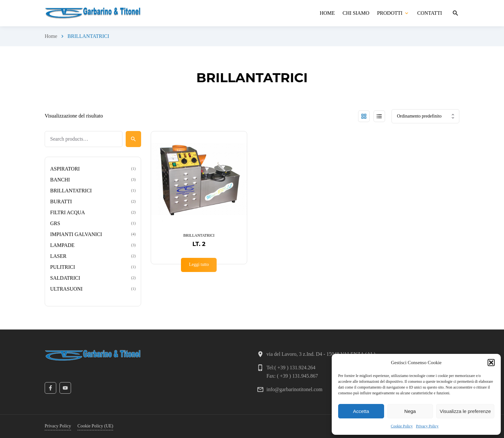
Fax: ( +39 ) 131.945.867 (292, 376)
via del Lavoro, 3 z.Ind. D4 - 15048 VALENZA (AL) (321, 354)
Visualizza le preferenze (465, 411)
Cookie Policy (402, 426)
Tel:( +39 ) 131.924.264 (291, 368)
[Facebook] (50, 388)
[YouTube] (65, 388)
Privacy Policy (427, 426)
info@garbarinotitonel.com (294, 389)
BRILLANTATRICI (199, 235)
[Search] (133, 139)
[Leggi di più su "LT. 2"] (199, 265)
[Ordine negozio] (425, 116)
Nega (410, 411)
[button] (491, 363)
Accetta (361, 411)
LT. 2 (199, 244)
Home (51, 36)
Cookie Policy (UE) (95, 426)
